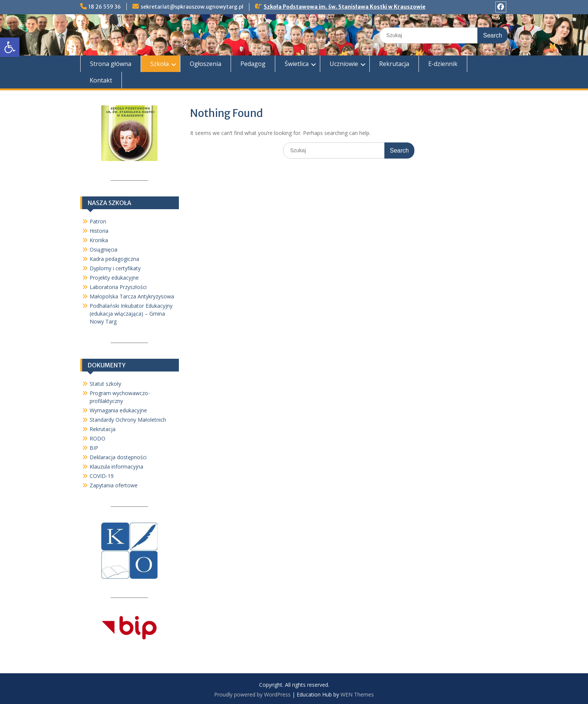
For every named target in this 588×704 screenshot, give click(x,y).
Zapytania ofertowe (114, 485)
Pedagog (253, 64)
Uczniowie (344, 64)
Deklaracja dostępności (118, 457)
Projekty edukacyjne (114, 278)
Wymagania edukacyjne (118, 410)
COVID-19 (102, 476)
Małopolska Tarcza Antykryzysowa (132, 296)
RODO (97, 438)
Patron (98, 221)
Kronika (99, 240)
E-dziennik (443, 64)
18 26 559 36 (105, 7)
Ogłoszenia (205, 64)
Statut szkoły (105, 384)
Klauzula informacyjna (116, 467)
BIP (94, 448)
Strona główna (111, 64)
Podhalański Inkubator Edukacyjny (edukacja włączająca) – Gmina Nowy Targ (131, 314)
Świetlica (297, 64)
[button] (10, 47)
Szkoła (160, 64)
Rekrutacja (394, 64)
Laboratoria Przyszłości (118, 287)
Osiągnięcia (103, 249)
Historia (99, 231)
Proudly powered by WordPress (252, 694)
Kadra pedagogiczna (114, 259)
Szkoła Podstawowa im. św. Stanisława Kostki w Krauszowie (345, 7)
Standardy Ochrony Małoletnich (128, 420)
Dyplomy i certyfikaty (115, 268)
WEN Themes (357, 694)
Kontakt (101, 80)
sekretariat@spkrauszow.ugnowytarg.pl (192, 7)
